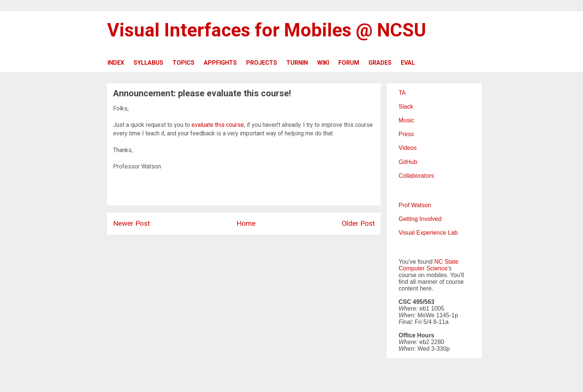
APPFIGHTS (220, 63)
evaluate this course (218, 125)
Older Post (358, 223)
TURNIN (297, 63)
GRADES (380, 63)
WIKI (323, 63)
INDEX (116, 63)
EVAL (408, 63)
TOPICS (183, 63)
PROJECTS (262, 63)
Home (246, 223)
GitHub (408, 162)
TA (402, 93)
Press (406, 134)
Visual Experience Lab (428, 233)
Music (406, 120)
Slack (406, 107)
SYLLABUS (148, 63)
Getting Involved (420, 219)
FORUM (349, 63)
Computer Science (423, 268)
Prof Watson (415, 205)
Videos (408, 148)
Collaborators (416, 176)
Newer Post (131, 223)
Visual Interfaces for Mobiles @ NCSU (267, 30)
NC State (446, 262)
